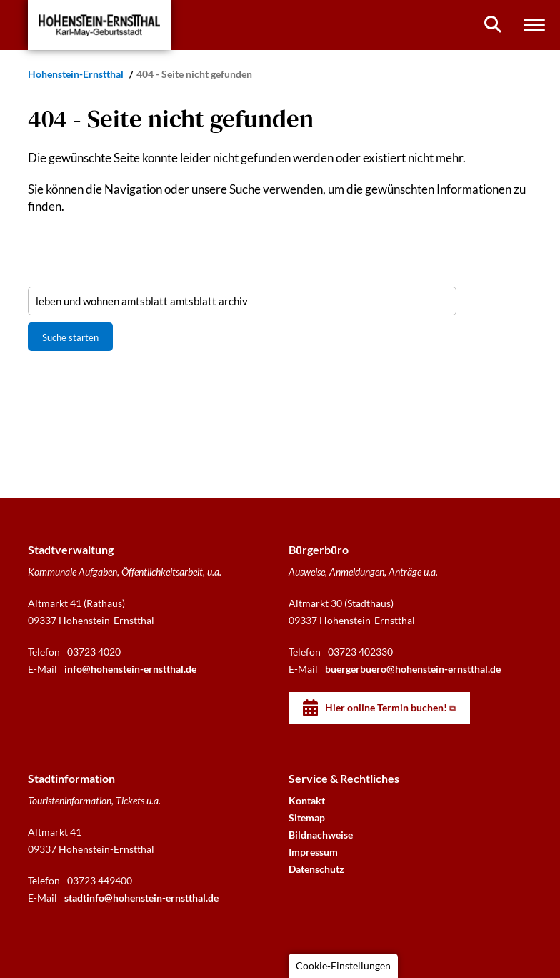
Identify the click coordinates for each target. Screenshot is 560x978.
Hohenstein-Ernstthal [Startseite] (77, 74)
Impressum (313, 852)
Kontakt (307, 800)
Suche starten (70, 337)
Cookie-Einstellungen (343, 965)
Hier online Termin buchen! (386, 707)
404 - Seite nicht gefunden (194, 74)
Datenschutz (316, 869)
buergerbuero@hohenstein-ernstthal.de (413, 669)
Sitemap (307, 818)
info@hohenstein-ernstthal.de (130, 669)
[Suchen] (493, 24)
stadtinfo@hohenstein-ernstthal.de (141, 898)
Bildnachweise (321, 835)
